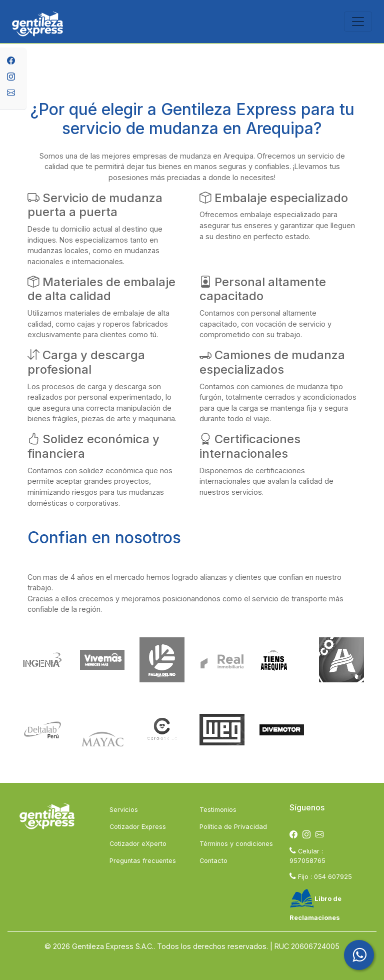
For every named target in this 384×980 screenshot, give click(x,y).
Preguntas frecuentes (143, 861)
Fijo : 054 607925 (321, 876)
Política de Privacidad (233, 827)
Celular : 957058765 (307, 855)
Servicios (124, 810)
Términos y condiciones (236, 844)
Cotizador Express (138, 827)
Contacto (213, 861)
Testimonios (218, 810)
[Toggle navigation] (358, 22)
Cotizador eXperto (138, 844)
